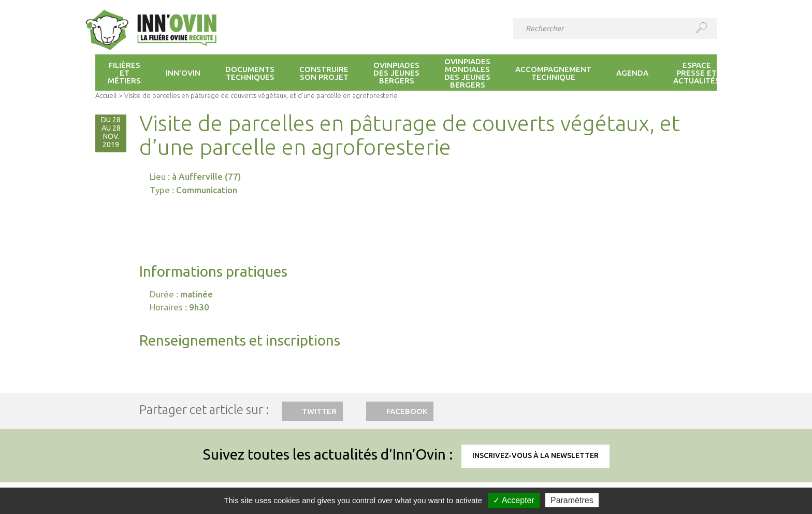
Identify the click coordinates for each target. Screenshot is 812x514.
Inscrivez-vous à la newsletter (535, 455)
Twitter (319, 411)
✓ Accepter (514, 500)
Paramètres (572, 500)
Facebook (407, 411)
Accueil (106, 95)
